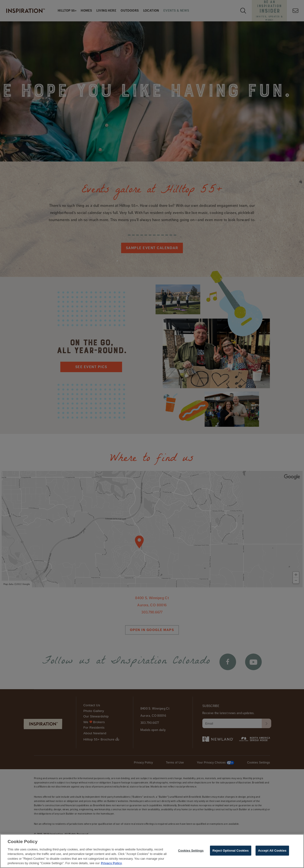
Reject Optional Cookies (231, 851)
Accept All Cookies (272, 851)
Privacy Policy (111, 863)
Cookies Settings (191, 851)
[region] (152, 851)
